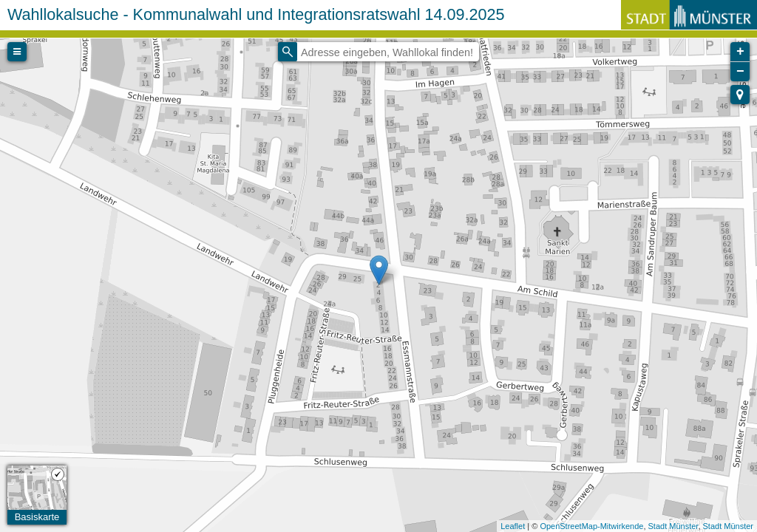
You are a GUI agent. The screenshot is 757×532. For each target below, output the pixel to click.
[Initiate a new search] (288, 52)
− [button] (740, 72)
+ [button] (740, 52)
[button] (740, 95)
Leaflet (513, 526)
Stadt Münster (673, 526)
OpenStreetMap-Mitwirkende (591, 526)
